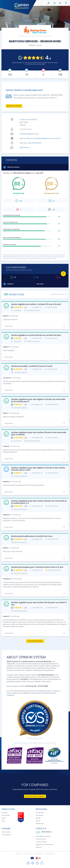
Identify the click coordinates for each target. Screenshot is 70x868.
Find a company (6, 832)
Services (38, 818)
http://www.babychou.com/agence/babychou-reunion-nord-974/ (40, 138)
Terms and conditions (28, 854)
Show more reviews (35, 641)
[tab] (38, 832)
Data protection (39, 854)
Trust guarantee (6, 835)
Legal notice (18, 854)
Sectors (38, 821)
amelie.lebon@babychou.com (29, 134)
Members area (40, 824)
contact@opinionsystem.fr (43, 836)
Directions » (39, 847)
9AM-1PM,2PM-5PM (35, 143)
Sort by (57, 294)
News (3, 821)
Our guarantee (6, 815)
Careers (4, 818)
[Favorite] (63, 274)
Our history (5, 813)
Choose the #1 (40, 813)
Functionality (39, 815)
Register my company (35, 796)
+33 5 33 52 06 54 (41, 839)
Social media (25, 148)
